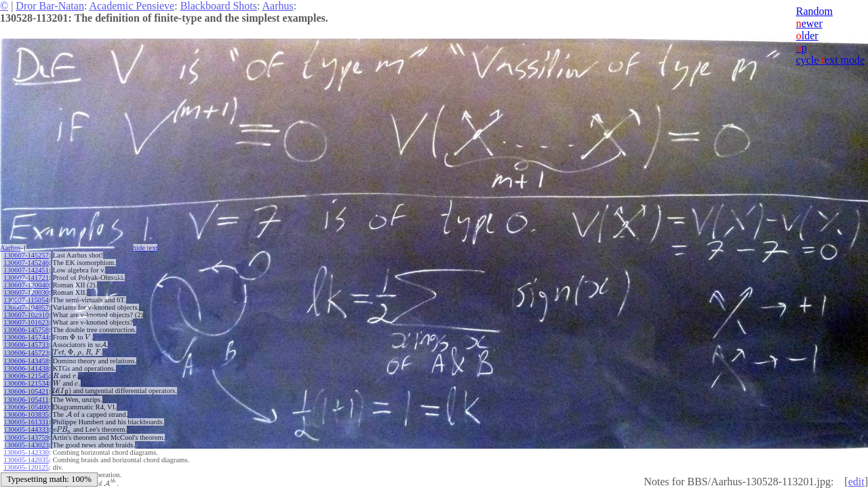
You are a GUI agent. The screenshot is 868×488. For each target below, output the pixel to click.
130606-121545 (26, 376)
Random (814, 11)
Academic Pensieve (132, 6)
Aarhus (278, 6)
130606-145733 (26, 345)
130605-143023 (26, 445)
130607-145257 (26, 255)
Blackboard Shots (219, 6)
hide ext (145, 248)
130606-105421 (26, 391)
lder (807, 36)
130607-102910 (26, 315)
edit (856, 482)
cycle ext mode (830, 60)
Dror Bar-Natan (50, 6)
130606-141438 (26, 368)
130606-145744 (26, 337)
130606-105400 (26, 407)
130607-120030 (26, 292)
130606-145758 (26, 330)
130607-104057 (26, 307)
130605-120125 (26, 467)
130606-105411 (26, 400)
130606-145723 (26, 353)
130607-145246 (26, 263)
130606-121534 (26, 383)
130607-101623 (26, 322)
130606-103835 (26, 414)
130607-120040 (26, 285)
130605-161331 (26, 422)
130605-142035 (26, 460)
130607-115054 (26, 300)
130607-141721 (26, 278)
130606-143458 (26, 361)
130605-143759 (26, 438)
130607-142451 (26, 270)
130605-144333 (26, 429)
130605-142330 (26, 452)
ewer (809, 23)
